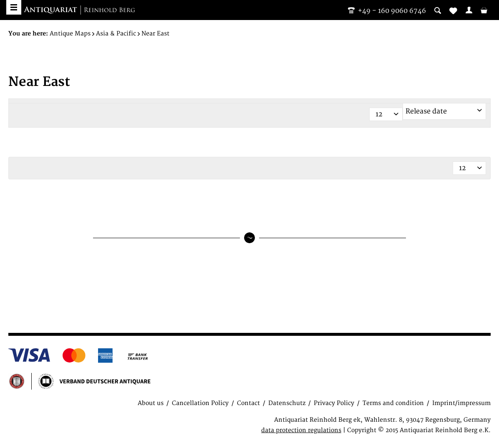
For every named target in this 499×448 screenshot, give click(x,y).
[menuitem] (469, 10)
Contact (248, 403)
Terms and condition (393, 403)
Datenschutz (287, 403)
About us (151, 403)
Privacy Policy (334, 403)
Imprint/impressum (461, 403)
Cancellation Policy (200, 403)
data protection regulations (301, 430)
